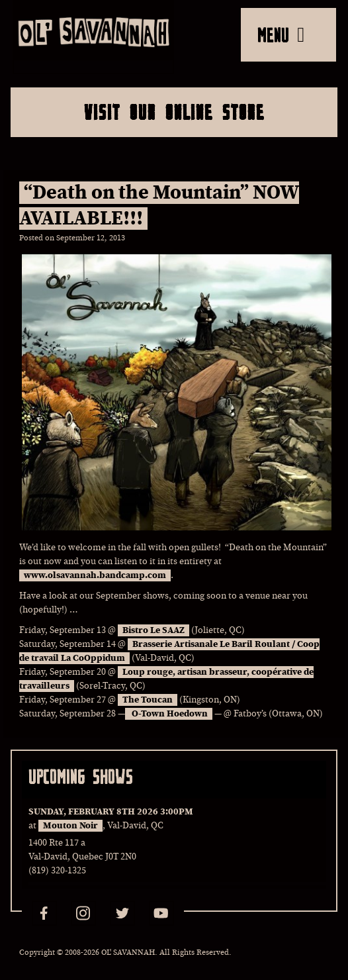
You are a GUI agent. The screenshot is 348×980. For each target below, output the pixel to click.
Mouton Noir (70, 826)
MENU (281, 34)
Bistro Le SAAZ (153, 630)
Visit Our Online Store (174, 112)
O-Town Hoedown (169, 714)
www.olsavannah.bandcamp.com (95, 575)
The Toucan (148, 700)
